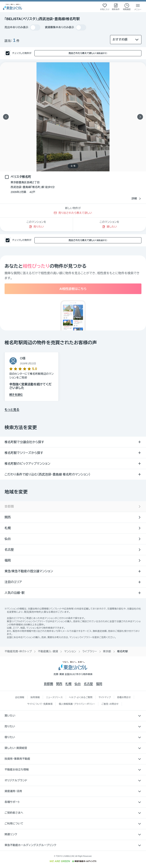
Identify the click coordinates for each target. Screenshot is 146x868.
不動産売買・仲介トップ (18, 651)
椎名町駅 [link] (123, 651)
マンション (70, 651)
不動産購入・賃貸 (48, 651)
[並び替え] (126, 40)
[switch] (35, 27)
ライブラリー (90, 651)
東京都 (107, 651)
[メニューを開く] (138, 7)
